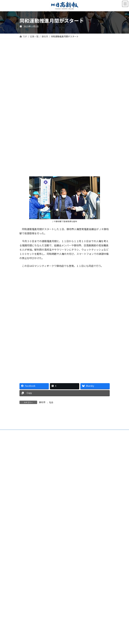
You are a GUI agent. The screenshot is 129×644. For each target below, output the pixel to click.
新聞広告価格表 (27, 555)
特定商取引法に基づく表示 (32, 562)
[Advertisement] (65, 77)
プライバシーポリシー (30, 568)
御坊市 (42, 402)
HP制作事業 (25, 542)
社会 (51, 402)
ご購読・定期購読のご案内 (32, 529)
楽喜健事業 (25, 549)
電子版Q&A (25, 536)
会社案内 (24, 523)
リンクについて (27, 575)
